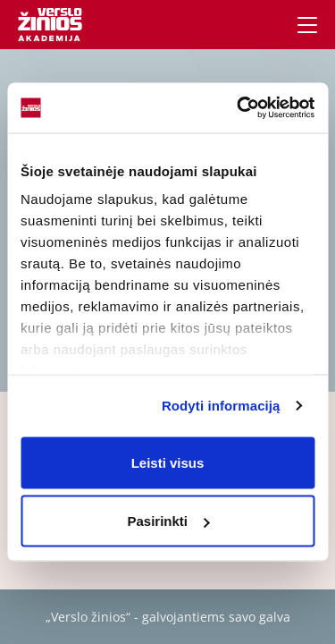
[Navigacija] (307, 25)
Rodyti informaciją (221, 406)
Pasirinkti (168, 521)
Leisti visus (168, 462)
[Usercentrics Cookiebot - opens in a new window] (239, 108)
